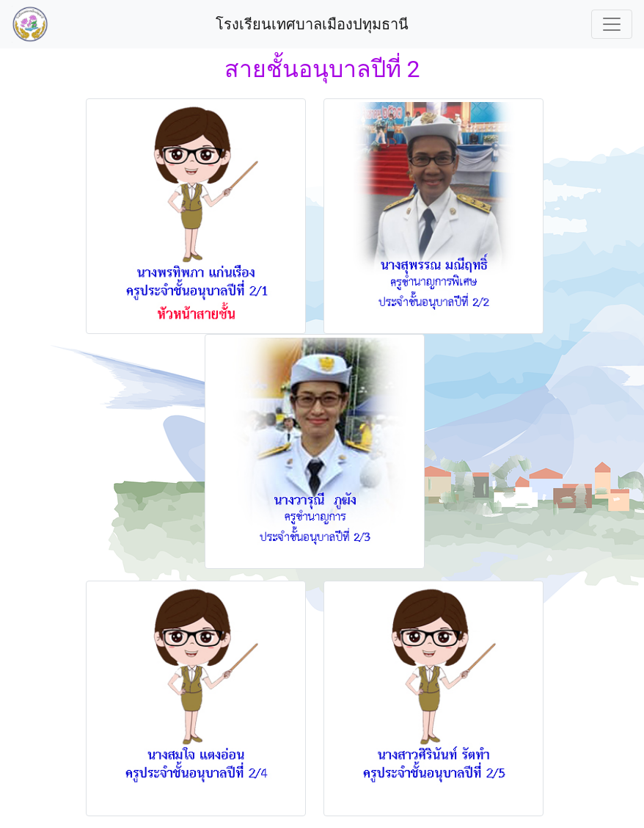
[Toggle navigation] (612, 24)
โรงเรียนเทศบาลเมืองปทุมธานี (314, 24)
